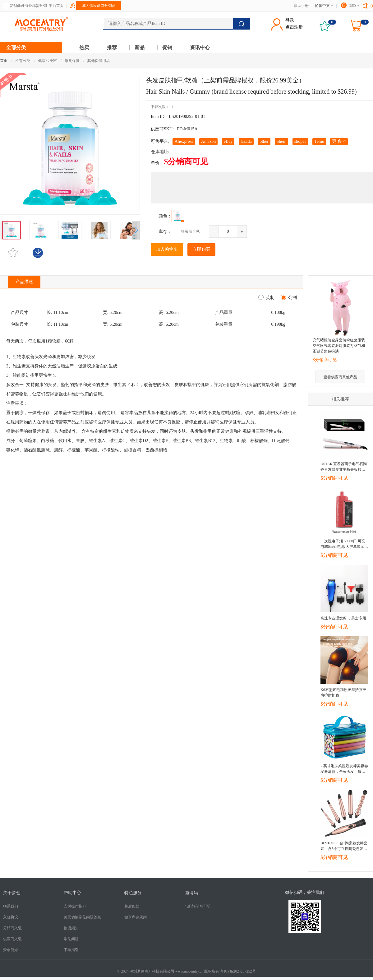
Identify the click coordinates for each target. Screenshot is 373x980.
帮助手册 (301, 6)
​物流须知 (71, 928)
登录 (290, 20)
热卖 (84, 47)
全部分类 (16, 47)
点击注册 (294, 27)
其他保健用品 (99, 61)
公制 (291, 298)
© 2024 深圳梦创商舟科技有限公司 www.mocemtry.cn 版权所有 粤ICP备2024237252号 (186, 971)
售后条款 (132, 906)
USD (352, 6)
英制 (269, 298)
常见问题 (71, 939)
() (372, 6)
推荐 (112, 47)
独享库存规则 (136, 917)
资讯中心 (200, 47)
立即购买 (201, 249)
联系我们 (11, 906)
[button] (136, 230)
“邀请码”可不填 (198, 906)
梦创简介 (11, 950)
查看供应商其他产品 (340, 377)
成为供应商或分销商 (99, 6)
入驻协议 (11, 917)
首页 (4, 61)
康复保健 (73, 61)
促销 (167, 47)
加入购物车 (167, 249)
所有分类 (23, 61)
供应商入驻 (12, 939)
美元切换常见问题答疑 (82, 917)
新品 (140, 47)
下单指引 (71, 950)
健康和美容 (48, 61)
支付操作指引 (75, 906)
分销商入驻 (12, 928)
